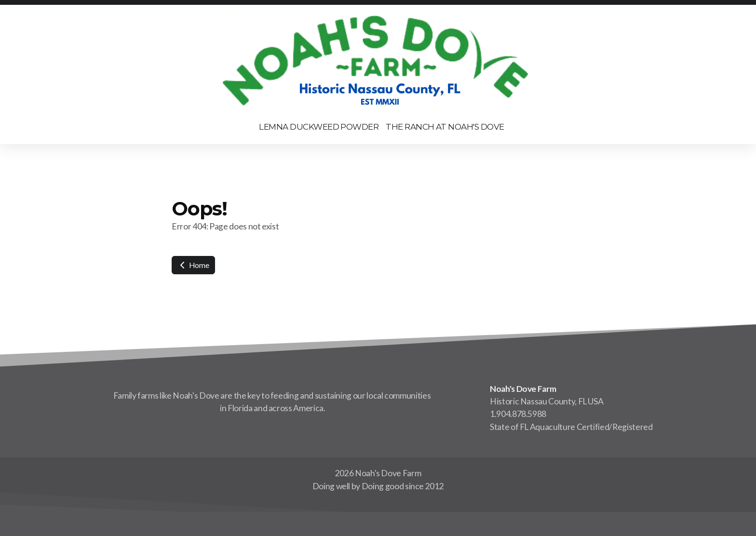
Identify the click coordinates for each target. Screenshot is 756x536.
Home (193, 265)
